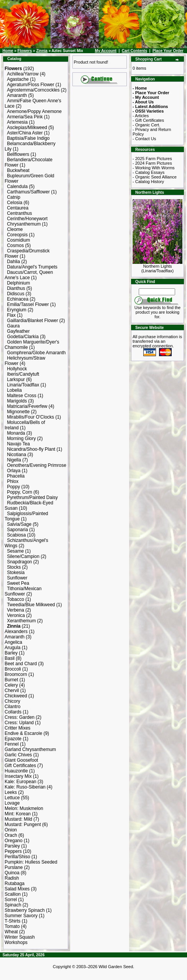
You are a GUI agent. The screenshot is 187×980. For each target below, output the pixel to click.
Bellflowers (18, 154)
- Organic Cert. (146, 125)
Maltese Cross (22, 396)
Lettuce (12, 798)
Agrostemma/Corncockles (33, 90)
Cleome (15, 229)
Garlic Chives (18, 755)
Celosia (15, 203)
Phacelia (16, 476)
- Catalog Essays (148, 172)
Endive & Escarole (23, 733)
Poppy (13, 487)
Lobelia (14, 390)
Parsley (12, 846)
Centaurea (18, 208)
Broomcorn (16, 674)
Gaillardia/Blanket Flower (32, 321)
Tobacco (16, 599)
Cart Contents (135, 51)
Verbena (16, 610)
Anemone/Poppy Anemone (34, 111)
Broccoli (13, 669)
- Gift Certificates (148, 120)
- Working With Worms (154, 168)
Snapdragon (19, 562)
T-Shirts (12, 921)
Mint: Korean (18, 814)
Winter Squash (20, 937)
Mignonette (18, 412)
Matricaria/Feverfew (27, 406)
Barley (11, 653)
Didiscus (16, 294)
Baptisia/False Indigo (28, 138)
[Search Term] (157, 292)
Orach (11, 835)
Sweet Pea (18, 583)
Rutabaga (15, 883)
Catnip (14, 197)
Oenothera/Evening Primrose (37, 465)
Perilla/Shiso (17, 857)
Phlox (13, 481)
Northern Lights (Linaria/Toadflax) (157, 267)
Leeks (11, 792)
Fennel (12, 744)
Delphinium (18, 283)
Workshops (16, 942)
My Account (106, 51)
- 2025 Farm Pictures (152, 159)
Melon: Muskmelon (24, 808)
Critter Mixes (17, 728)
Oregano (14, 841)
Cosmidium (18, 240)
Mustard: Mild (18, 819)
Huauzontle (16, 771)
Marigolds (17, 401)
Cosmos (15, 245)
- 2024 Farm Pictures (152, 163)
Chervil (12, 690)
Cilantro (12, 707)
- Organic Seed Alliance (155, 177)
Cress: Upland (19, 723)
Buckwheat (18, 170)
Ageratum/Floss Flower (30, 85)
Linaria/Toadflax (23, 385)
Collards (13, 712)
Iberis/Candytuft (23, 374)
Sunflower (17, 578)
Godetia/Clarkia (23, 337)
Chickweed (16, 696)
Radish (12, 878)
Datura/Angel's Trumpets (32, 267)
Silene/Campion (23, 556)
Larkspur (16, 380)
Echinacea (18, 299)
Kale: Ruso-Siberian (25, 787)
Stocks (14, 567)
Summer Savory (21, 916)
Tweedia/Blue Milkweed (31, 605)
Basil (10, 658)
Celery (11, 685)
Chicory (12, 701)
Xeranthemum (21, 621)
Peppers (13, 851)
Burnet (11, 680)
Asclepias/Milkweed (27, 128)
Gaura (13, 326)
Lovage (12, 803)
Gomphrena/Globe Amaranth (36, 353)
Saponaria (17, 530)
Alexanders (16, 632)
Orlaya (14, 471)
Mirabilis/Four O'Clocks (30, 417)
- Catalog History (148, 182)
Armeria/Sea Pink (25, 117)
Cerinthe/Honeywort (27, 219)
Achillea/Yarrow (23, 74)
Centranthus (19, 213)
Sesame (15, 551)
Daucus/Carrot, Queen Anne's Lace (29, 275)
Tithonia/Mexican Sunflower (23, 591)
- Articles (141, 116)
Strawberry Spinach (25, 910)
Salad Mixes (17, 889)
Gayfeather (18, 331)
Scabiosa (16, 535)
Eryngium (17, 310)
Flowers (25, 51)
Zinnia (42, 51)
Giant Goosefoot (21, 760)
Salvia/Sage (19, 524)
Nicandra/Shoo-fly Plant (31, 449)
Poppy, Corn (20, 492)
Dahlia (13, 262)
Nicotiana (16, 455)
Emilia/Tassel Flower (28, 304)
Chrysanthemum (24, 224)
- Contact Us (144, 139)
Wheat (11, 932)
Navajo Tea (18, 444)
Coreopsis (17, 235)
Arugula (12, 648)
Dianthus (16, 288)
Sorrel (11, 900)
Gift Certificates (20, 766)
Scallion (13, 894)
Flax (11, 315)
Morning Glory (21, 438)
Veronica (16, 615)
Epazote (13, 739)
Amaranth (17, 95)
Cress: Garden (20, 717)
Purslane (14, 867)
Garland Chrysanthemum (30, 749)
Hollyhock (17, 369)
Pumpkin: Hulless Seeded (31, 862)
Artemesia (17, 122)
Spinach (13, 905)
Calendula (17, 187)
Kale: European (21, 782)
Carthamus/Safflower (28, 192)
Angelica (13, 642)
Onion (11, 830)
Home (8, 51)
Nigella (14, 460)
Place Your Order (168, 51)
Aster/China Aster (25, 133)
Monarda (16, 433)
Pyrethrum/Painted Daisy (32, 497)
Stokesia (16, 573)
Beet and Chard (21, 664)
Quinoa (12, 873)
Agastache (18, 79)
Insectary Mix (18, 776)
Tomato (12, 926)
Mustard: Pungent (23, 825)
